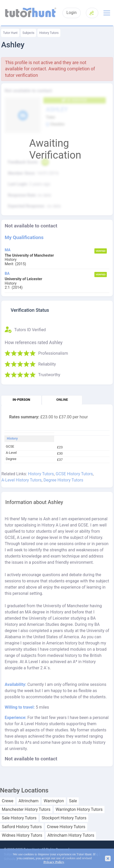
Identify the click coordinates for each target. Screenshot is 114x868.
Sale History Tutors (19, 818)
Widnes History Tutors (22, 835)
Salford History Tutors (22, 827)
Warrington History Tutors (79, 810)
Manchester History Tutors (26, 810)
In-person (21, 400)
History (12, 439)
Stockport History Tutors (64, 818)
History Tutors (49, 33)
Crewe (8, 801)
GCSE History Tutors (74, 474)
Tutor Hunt (10, 33)
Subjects (28, 33)
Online (62, 400)
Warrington (54, 801)
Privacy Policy (54, 862)
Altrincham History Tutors (71, 835)
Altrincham (29, 801)
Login (72, 13)
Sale (73, 801)
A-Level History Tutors (21, 480)
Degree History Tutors (63, 480)
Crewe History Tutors (66, 827)
